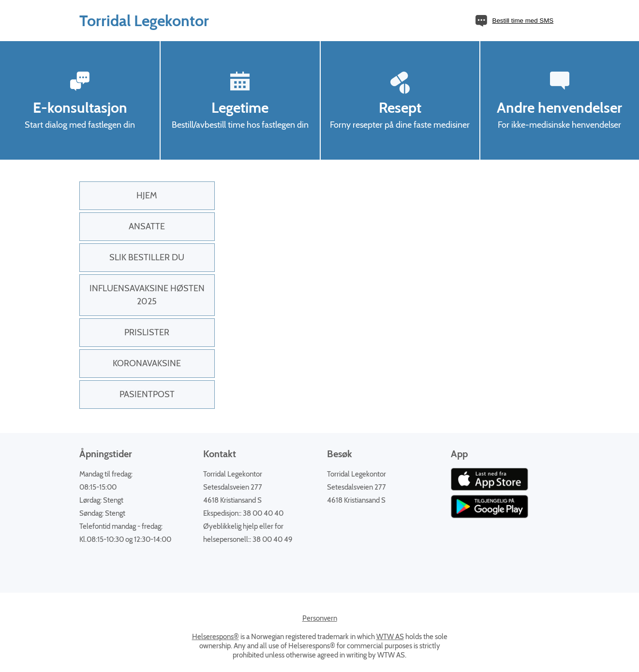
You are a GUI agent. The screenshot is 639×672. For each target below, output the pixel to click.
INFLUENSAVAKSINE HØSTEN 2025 (147, 295)
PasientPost (147, 394)
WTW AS (390, 637)
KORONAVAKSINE (147, 363)
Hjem (147, 195)
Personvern (320, 618)
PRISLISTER (147, 332)
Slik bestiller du (147, 257)
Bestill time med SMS (523, 21)
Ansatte (147, 226)
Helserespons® (215, 637)
